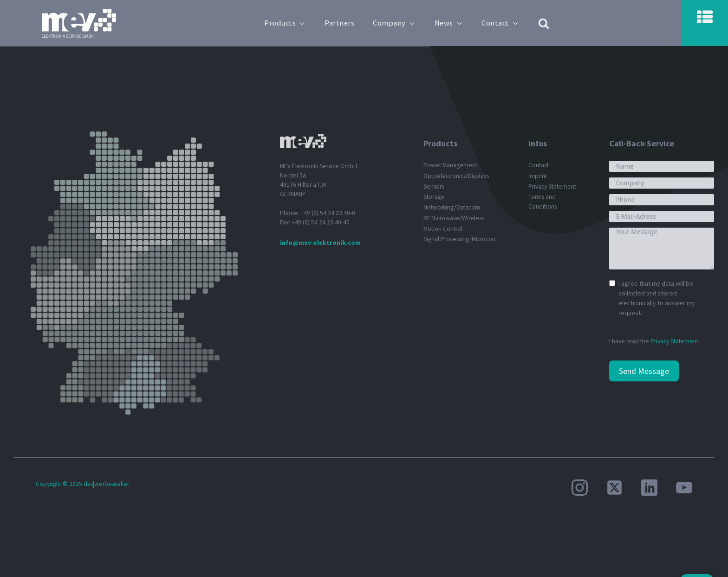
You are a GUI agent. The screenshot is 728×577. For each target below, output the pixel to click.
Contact (500, 23)
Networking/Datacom (452, 207)
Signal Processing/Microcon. (460, 239)
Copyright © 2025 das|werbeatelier (82, 484)
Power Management (450, 165)
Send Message (644, 371)
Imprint (538, 176)
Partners (339, 23)
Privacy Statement (552, 187)
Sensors (434, 187)
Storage (434, 197)
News (449, 23)
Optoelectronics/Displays (456, 176)
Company (394, 23)
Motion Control (443, 229)
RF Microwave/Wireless (454, 218)
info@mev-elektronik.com (320, 243)
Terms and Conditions (543, 201)
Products (285, 23)
